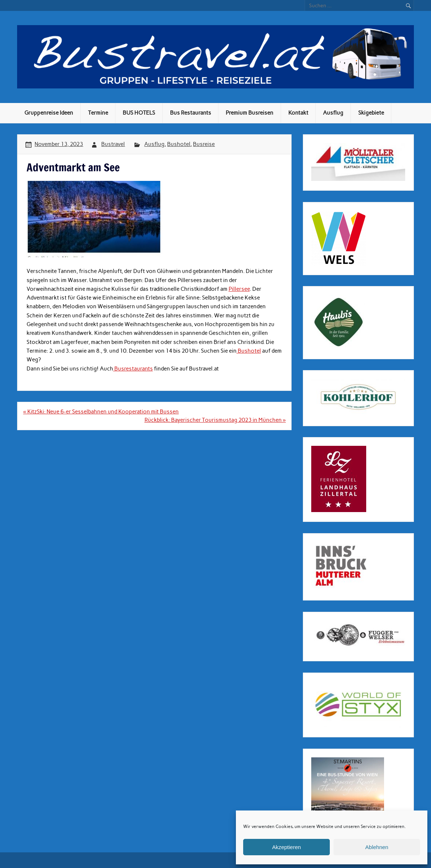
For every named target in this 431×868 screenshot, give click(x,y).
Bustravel (113, 144)
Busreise (204, 144)
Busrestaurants (133, 369)
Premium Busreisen (250, 113)
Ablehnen (377, 847)
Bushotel (179, 144)
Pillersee (239, 289)
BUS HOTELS (139, 113)
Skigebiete (371, 113)
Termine (98, 113)
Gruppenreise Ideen (49, 113)
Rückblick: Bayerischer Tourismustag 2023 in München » (215, 420)
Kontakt (298, 113)
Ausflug (333, 113)
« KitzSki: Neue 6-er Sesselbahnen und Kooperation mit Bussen (101, 412)
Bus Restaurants (191, 113)
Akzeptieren (286, 847)
